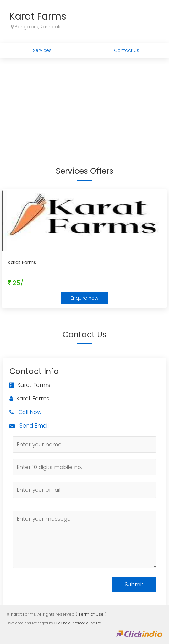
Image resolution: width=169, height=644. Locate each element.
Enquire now (84, 298)
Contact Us (127, 50)
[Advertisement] (84, 105)
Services (42, 50)
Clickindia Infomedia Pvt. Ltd (78, 623)
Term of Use (91, 614)
